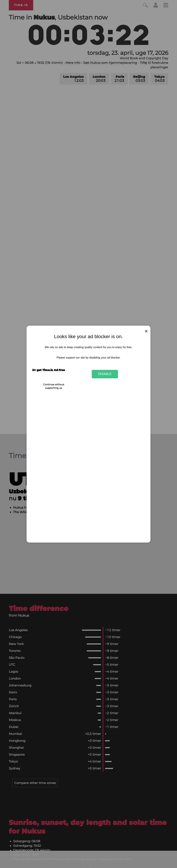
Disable (105, 374)
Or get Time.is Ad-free (48, 370)
